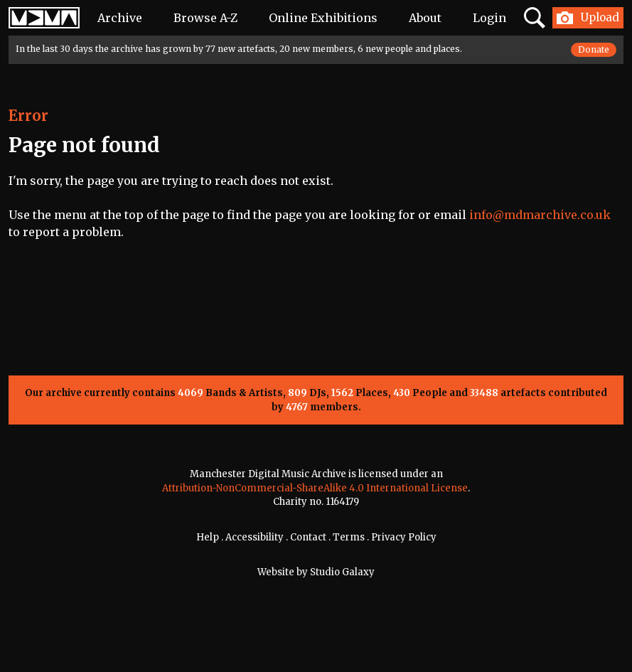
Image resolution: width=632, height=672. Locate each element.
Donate (594, 49)
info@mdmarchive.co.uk (540, 215)
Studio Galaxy (342, 572)
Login (489, 18)
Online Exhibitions (323, 18)
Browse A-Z (205, 18)
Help (208, 537)
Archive (120, 18)
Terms (349, 537)
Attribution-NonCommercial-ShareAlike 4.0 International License (315, 488)
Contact (308, 537)
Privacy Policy (404, 537)
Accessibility (255, 537)
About (425, 18)
